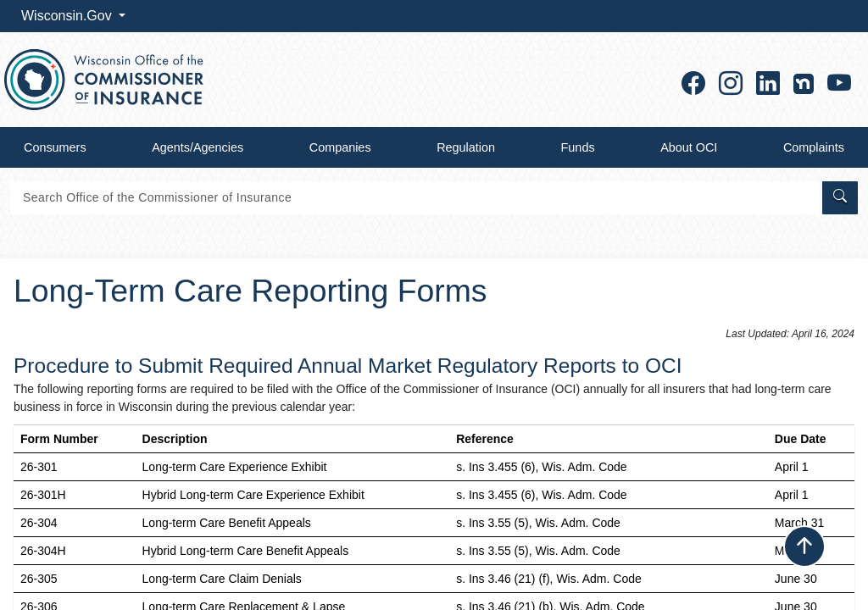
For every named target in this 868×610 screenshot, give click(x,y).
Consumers (55, 147)
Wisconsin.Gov (68, 16)
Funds (578, 147)
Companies (340, 147)
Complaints (814, 147)
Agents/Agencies (198, 147)
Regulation (466, 147)
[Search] (415, 198)
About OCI (689, 147)
